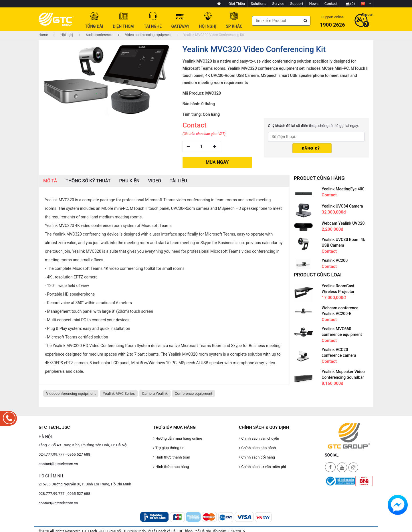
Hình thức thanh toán (172, 457)
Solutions (259, 4)
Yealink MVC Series (119, 393)
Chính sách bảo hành (257, 448)
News (314, 4)
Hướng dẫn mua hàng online (178, 438)
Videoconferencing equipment (71, 393)
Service (278, 4)
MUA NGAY (217, 162)
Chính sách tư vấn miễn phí (262, 467)
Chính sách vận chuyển (259, 438)
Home (43, 35)
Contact (331, 4)
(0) (350, 4)
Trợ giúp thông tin (169, 448)
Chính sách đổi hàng (257, 457)
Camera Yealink (155, 393)
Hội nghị (63, 35)
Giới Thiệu (237, 4)
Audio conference (96, 35)
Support (297, 4)
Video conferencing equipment (145, 35)
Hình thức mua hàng (171, 467)
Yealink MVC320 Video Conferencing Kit (211, 35)
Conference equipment (194, 393)
